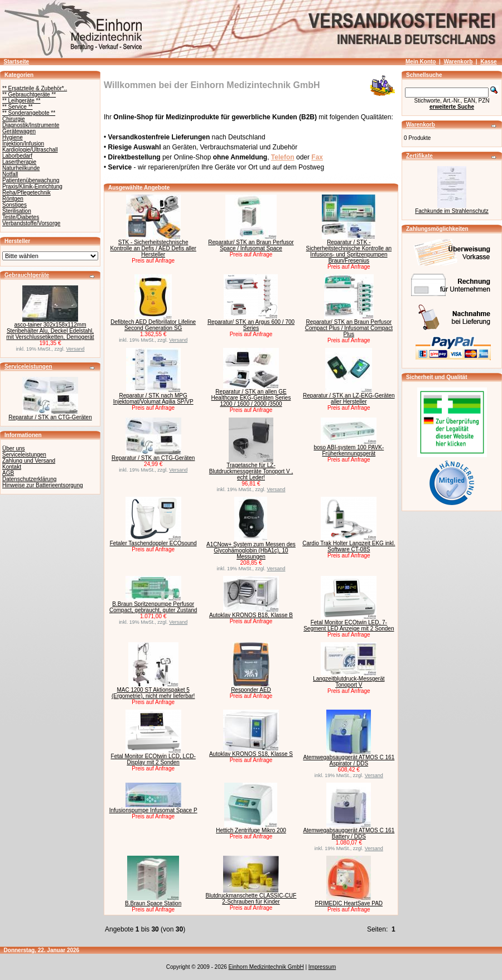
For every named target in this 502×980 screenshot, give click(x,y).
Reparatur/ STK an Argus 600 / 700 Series (251, 325)
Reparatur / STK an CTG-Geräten (50, 417)
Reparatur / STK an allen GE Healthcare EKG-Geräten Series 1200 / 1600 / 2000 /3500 (251, 398)
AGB (8, 473)
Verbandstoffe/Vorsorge (31, 223)
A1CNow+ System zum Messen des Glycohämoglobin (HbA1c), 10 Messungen (251, 550)
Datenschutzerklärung (29, 479)
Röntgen (13, 199)
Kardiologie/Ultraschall (30, 150)
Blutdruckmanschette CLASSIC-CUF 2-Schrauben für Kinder (251, 899)
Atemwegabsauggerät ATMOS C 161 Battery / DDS (349, 833)
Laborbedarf (17, 156)
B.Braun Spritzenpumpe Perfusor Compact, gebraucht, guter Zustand (153, 607)
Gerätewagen (19, 131)
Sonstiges (15, 205)
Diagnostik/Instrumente (31, 125)
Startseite (17, 62)
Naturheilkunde (21, 168)
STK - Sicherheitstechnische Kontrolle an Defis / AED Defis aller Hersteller (153, 248)
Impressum (322, 967)
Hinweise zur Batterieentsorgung (43, 485)
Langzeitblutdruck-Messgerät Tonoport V (349, 682)
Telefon (283, 157)
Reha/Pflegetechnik (26, 193)
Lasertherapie (19, 162)
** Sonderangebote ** (29, 113)
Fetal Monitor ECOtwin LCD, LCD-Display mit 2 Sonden (153, 759)
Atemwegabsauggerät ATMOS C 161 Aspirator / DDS (349, 760)
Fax (317, 157)
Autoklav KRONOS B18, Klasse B (251, 615)
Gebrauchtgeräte (27, 275)
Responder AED (251, 690)
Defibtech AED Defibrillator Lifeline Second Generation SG (153, 325)
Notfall (10, 174)
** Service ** (17, 107)
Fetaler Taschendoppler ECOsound (153, 543)
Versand (76, 349)
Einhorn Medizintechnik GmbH (266, 967)
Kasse (488, 62)
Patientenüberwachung (31, 180)
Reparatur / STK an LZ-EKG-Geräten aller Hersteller (349, 399)
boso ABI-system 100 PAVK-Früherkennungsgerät (349, 450)
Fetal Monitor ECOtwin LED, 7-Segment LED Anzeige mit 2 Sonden (349, 625)
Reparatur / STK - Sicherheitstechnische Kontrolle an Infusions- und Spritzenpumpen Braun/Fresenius (349, 251)
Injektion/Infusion (23, 144)
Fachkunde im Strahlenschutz (452, 211)
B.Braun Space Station (153, 903)
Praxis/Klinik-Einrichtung (32, 186)
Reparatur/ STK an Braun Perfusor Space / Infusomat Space (251, 245)
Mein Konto (421, 62)
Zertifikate (419, 156)
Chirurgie (14, 119)
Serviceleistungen (28, 367)
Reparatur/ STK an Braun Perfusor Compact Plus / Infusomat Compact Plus (349, 328)
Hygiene (13, 137)
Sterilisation (17, 211)
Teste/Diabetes (21, 217)
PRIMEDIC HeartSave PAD (349, 903)
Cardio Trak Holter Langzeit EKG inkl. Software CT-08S (349, 546)
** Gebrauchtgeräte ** (29, 94)
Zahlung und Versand (29, 461)
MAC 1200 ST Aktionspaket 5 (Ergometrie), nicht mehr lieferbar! (153, 693)
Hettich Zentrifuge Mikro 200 (251, 830)
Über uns (14, 448)
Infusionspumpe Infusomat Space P (153, 810)
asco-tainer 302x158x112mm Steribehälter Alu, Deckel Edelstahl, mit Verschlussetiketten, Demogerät (50, 331)
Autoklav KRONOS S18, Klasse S (251, 754)
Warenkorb (458, 62)
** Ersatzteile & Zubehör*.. (35, 88)
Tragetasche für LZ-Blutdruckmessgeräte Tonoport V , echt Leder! (251, 471)
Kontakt (12, 467)
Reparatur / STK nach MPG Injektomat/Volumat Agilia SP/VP (153, 399)
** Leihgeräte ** (21, 101)
